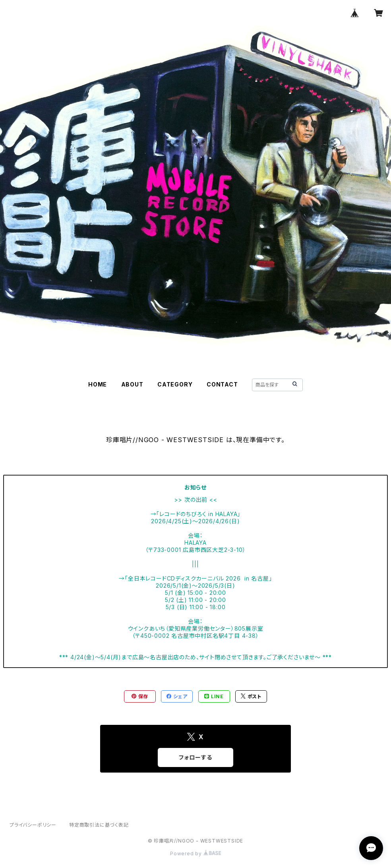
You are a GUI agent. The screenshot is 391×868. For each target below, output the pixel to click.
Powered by (195, 853)
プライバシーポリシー (33, 825)
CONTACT (222, 384)
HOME (98, 384)
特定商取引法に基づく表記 (99, 825)
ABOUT (132, 384)
